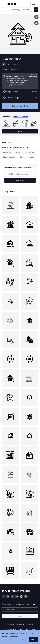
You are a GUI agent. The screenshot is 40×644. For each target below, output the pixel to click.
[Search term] (21, 10)
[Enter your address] (20, 609)
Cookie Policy (24, 633)
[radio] (20, 81)
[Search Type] (5, 10)
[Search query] (20, 174)
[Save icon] (36, 17)
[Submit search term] (36, 10)
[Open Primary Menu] (3, 4)
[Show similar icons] (36, 23)
